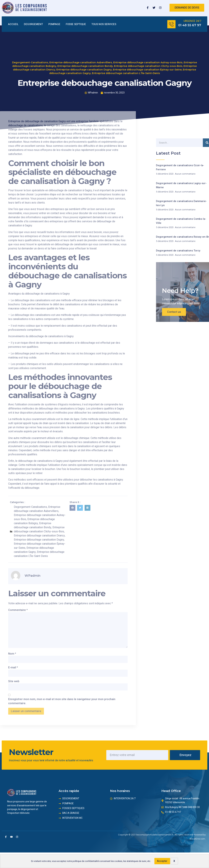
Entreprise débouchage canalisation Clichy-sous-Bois (148, 55)
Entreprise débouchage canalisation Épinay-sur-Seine (147, 59)
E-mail (13, 668)
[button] (72, 508)
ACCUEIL (13, 24)
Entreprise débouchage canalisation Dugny (84, 59)
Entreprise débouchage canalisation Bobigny (34, 521)
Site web (14, 681)
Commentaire (18, 610)
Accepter (162, 861)
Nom (12, 654)
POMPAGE (54, 24)
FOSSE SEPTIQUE (76, 24)
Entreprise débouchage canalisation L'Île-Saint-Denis (126, 62)
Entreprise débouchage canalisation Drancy (39, 536)
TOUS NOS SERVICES (104, 24)
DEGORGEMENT (33, 24)
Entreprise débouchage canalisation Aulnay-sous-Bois (148, 52)
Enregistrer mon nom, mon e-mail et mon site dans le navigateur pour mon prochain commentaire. (62, 701)
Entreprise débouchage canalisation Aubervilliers (81, 52)
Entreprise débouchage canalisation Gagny (34, 550)
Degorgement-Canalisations (30, 52)
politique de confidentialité (86, 861)
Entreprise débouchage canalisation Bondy (85, 55)
